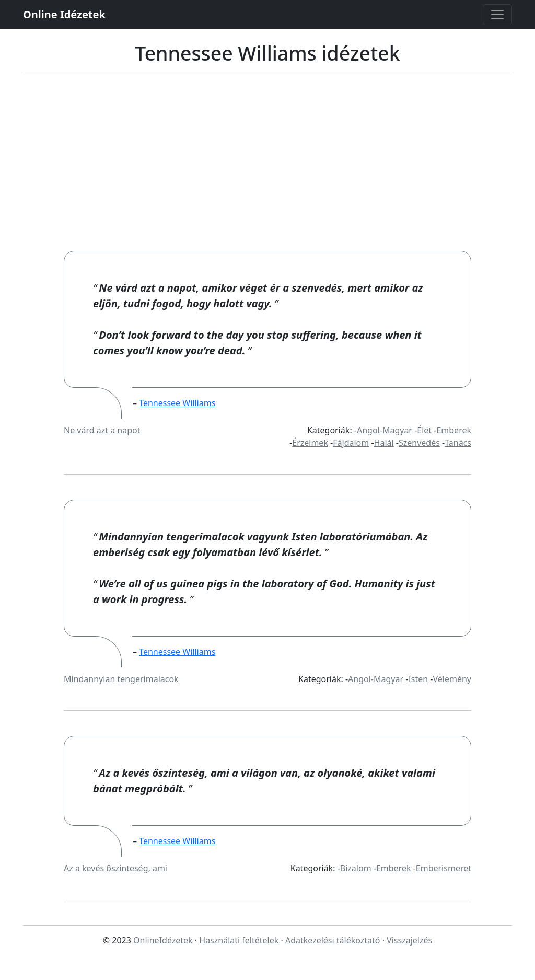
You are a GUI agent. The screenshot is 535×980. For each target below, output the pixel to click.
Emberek (454, 430)
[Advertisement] (267, 172)
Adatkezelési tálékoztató (333, 940)
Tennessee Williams (177, 403)
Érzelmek (310, 443)
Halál (384, 443)
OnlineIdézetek (163, 940)
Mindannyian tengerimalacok (121, 679)
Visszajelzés (409, 940)
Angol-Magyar (385, 430)
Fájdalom (351, 443)
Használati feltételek (239, 940)
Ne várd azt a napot (102, 430)
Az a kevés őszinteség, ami (115, 868)
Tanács (458, 443)
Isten (418, 679)
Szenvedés (419, 443)
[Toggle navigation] (497, 15)
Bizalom (356, 868)
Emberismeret (444, 868)
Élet (424, 430)
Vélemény (452, 679)
